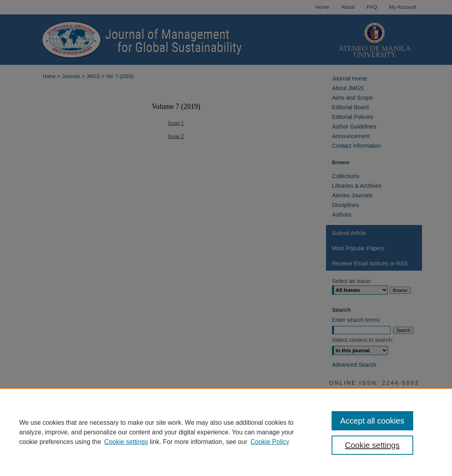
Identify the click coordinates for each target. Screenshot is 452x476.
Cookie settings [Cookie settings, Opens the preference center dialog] (372, 445)
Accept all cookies (372, 421)
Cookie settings (126, 442)
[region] (226, 432)
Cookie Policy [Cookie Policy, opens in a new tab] (270, 442)
